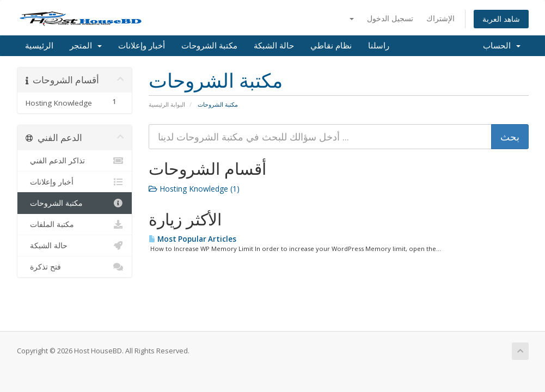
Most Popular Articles (192, 239)
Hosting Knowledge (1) (194, 189)
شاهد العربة (501, 19)
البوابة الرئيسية (167, 104)
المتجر (86, 46)
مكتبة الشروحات (209, 46)
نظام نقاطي (331, 46)
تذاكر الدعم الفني (75, 161)
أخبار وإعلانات (142, 46)
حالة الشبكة (274, 46)
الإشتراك (440, 18)
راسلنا (379, 46)
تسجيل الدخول (390, 18)
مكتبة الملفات (75, 224)
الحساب (502, 46)
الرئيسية (39, 46)
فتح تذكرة (75, 267)
